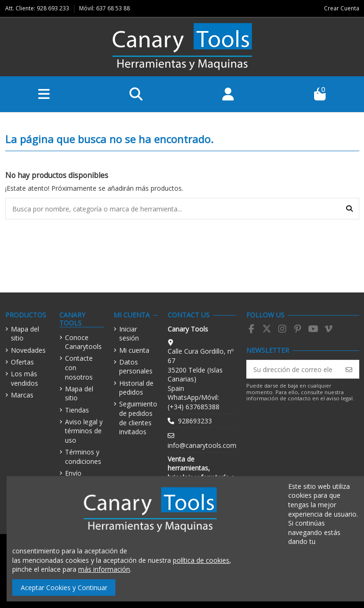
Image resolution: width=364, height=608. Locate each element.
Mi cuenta (134, 350)
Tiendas (77, 410)
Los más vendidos (24, 378)
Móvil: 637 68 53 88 (105, 8)
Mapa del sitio (25, 334)
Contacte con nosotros (79, 367)
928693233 (195, 421)
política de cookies (201, 560)
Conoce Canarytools (83, 342)
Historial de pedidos (136, 388)
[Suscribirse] (349, 369)
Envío (73, 473)
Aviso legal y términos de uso (84, 431)
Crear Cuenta (342, 8)
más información (104, 569)
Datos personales (136, 367)
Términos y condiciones (83, 457)
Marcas (22, 395)
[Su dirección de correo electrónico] (293, 369)
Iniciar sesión (129, 334)
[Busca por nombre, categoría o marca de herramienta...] (349, 208)
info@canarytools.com (202, 445)
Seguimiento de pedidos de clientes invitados (138, 418)
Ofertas (22, 362)
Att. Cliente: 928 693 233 (38, 8)
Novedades (28, 350)
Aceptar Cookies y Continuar (64, 588)
